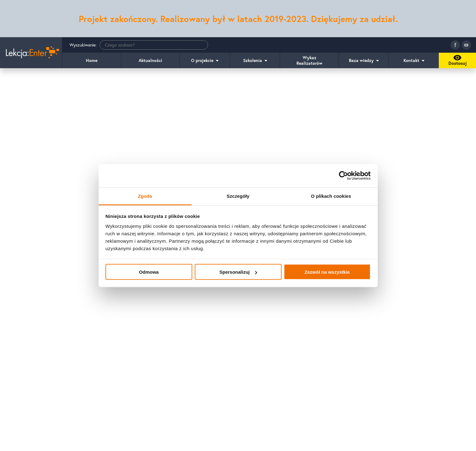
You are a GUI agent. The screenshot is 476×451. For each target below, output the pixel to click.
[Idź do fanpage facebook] (455, 45)
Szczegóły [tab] (238, 196)
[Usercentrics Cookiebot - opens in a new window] (343, 176)
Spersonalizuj (238, 272)
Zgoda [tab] (145, 196)
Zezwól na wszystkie (327, 272)
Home (92, 60)
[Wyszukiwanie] (154, 45)
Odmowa (149, 272)
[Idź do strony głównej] (31, 53)
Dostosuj (456, 62)
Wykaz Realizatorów (309, 60)
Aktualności (150, 60)
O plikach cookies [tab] (331, 196)
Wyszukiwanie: (139, 45)
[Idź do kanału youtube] (466, 45)
